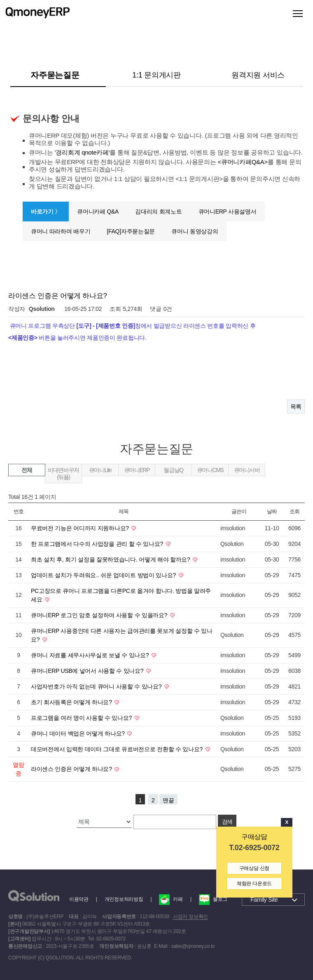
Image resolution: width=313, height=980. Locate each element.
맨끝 (168, 800)
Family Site (264, 900)
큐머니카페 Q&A (98, 212)
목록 (296, 407)
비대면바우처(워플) (63, 474)
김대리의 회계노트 (158, 212)
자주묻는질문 (55, 75)
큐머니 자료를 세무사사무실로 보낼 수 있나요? (91, 655)
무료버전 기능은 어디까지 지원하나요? (81, 528)
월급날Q (173, 470)
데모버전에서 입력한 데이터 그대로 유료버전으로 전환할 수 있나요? (118, 749)
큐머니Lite (100, 470)
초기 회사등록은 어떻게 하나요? (72, 702)
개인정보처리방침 (124, 899)
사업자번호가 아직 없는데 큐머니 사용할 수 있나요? (97, 686)
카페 (171, 899)
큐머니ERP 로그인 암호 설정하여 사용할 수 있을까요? (100, 615)
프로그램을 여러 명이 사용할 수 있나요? (82, 718)
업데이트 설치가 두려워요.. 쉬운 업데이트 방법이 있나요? (104, 575)
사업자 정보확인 (190, 917)
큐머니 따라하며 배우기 (61, 231)
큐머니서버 (247, 470)
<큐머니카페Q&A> (243, 162)
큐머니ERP (137, 470)
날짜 (272, 511)
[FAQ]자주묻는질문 (131, 231)
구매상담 (254, 837)
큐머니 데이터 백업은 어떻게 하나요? (78, 733)
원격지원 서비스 (258, 75)
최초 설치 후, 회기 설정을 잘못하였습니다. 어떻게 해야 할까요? (111, 559)
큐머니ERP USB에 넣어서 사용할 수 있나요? (88, 671)
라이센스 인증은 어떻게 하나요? (72, 769)
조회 (294, 511)
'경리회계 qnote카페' (82, 152)
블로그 (213, 899)
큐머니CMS (210, 470)
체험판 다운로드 (254, 884)
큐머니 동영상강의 (195, 231)
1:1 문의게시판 (156, 75)
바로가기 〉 (46, 212)
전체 (27, 470)
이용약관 (79, 899)
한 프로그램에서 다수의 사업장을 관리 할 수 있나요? (98, 544)
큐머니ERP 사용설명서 (228, 212)
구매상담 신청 (254, 868)
